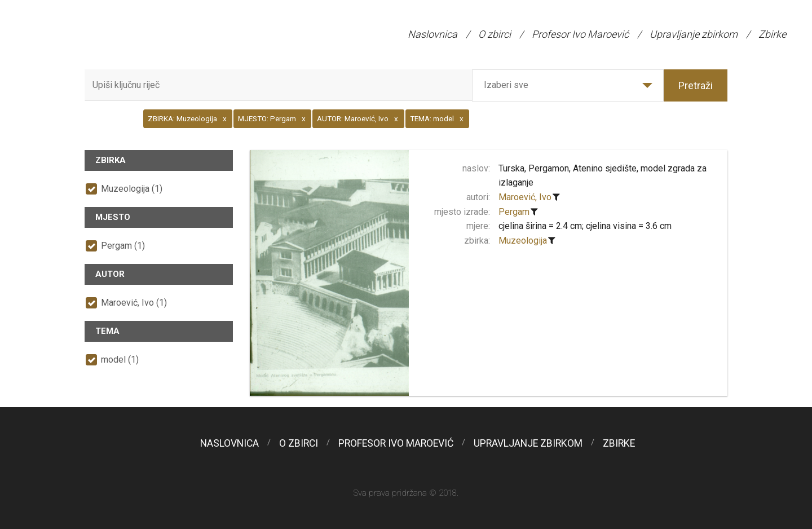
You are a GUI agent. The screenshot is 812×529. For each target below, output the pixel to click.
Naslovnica (433, 34)
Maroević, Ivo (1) (134, 303)
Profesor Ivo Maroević (580, 34)
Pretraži (696, 85)
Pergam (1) (123, 246)
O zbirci (495, 34)
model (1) (120, 360)
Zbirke (772, 34)
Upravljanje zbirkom (694, 34)
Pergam (514, 212)
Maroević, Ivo (525, 197)
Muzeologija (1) (132, 189)
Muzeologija (523, 241)
